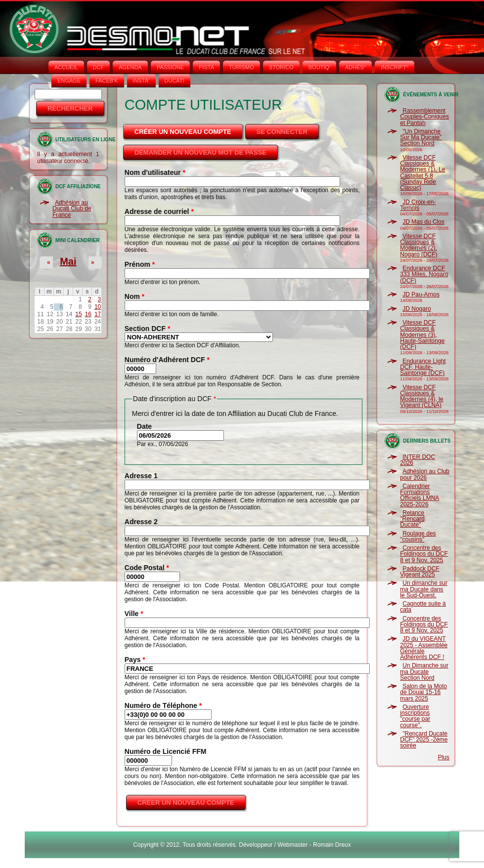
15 (78, 314)
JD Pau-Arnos (421, 294)
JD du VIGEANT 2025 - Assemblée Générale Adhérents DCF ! (424, 648)
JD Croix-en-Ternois (418, 205)
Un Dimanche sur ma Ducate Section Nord (424, 672)
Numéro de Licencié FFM (166, 751)
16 (88, 314)
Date (144, 426)
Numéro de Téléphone (163, 705)
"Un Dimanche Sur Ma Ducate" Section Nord (421, 138)
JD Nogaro (417, 309)
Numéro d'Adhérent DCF (167, 360)
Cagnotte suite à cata (423, 607)
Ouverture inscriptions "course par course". (415, 716)
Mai (68, 261)
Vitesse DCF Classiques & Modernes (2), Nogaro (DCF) (418, 245)
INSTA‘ (141, 81)
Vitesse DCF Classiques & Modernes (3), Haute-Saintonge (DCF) (422, 335)
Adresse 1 (141, 476)
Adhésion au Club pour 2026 (425, 474)
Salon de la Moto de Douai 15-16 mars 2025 (423, 692)
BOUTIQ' (319, 67)
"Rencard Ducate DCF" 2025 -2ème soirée (424, 740)
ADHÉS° (355, 67)
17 (98, 314)
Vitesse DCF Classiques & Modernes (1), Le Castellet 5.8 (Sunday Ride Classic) (422, 173)
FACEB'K (107, 81)
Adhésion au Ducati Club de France (72, 209)
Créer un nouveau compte (189, 129)
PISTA (206, 67)
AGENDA (130, 67)
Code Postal (147, 568)
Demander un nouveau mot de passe (200, 152)
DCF (99, 67)
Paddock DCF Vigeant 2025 (420, 572)
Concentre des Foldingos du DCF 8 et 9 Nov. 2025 (424, 554)
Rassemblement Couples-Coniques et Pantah (424, 117)
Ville (134, 614)
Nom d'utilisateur (155, 172)
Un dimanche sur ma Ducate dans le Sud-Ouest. (424, 589)
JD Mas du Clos (423, 222)
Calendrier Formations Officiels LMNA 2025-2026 (419, 495)
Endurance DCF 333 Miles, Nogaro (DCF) (424, 274)
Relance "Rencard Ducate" (412, 519)
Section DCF (148, 329)
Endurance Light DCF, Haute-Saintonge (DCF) (423, 367)
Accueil (66, 67)
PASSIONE (170, 67)
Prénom (140, 264)
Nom (134, 296)
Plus (444, 757)
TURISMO (242, 67)
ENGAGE (69, 81)
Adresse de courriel (159, 211)
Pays (135, 660)
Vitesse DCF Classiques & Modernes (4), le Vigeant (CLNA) (421, 396)
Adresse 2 (141, 522)
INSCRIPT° (395, 67)
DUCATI (175, 81)
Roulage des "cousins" (418, 537)
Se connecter (282, 132)
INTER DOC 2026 (418, 460)
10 (98, 307)
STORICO (281, 67)
